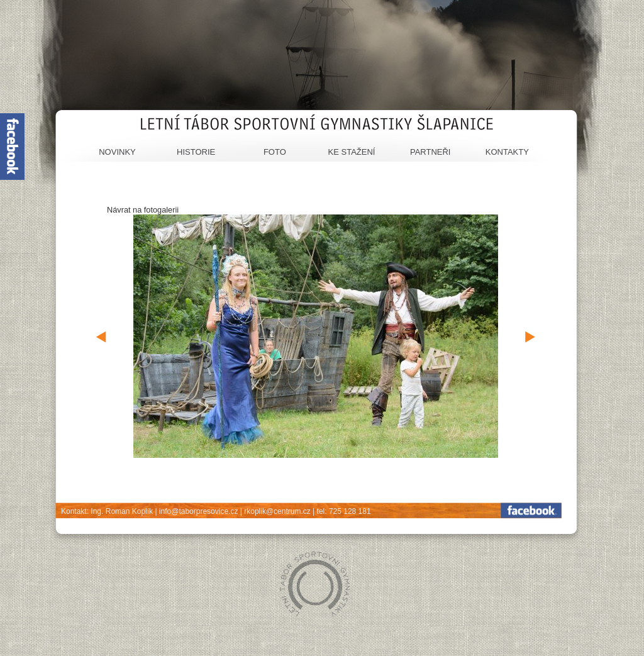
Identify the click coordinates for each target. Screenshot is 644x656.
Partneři (430, 152)
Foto (275, 152)
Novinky (117, 152)
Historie (196, 152)
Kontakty (507, 152)
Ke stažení (352, 152)
